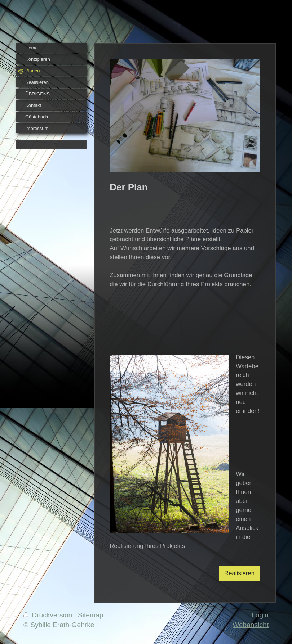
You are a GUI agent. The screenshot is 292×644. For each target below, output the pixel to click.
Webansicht (251, 625)
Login (260, 615)
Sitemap (90, 615)
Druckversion (49, 615)
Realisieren (239, 573)
